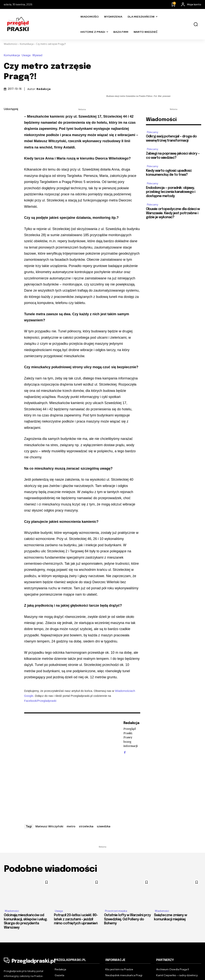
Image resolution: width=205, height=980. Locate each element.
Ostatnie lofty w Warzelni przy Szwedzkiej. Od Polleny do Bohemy (127, 919)
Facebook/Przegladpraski (40, 701)
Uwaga (27, 55)
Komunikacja (27, 44)
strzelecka (86, 826)
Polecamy (153, 132)
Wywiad (38, 55)
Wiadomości (11, 44)
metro (71, 826)
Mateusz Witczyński (49, 826)
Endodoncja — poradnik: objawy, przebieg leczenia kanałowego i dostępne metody (171, 192)
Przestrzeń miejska (116, 911)
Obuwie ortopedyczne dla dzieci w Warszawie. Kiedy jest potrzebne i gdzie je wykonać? (173, 213)
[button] (196, 24)
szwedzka (104, 826)
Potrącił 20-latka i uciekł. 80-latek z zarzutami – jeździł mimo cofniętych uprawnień (76, 919)
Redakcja (44, 89)
